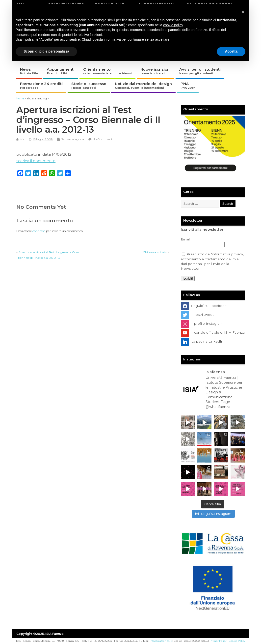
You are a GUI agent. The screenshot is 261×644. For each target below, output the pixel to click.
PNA (188, 85)
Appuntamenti (61, 71)
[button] (243, 12)
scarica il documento (36, 161)
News (29, 71)
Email (185, 239)
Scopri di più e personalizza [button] (46, 51)
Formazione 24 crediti (41, 85)
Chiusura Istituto (155, 252)
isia (22, 139)
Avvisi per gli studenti (200, 71)
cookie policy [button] (173, 25)
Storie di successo (89, 85)
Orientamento (107, 71)
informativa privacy (227, 254)
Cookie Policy (237, 641)
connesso (39, 231)
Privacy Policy (218, 641)
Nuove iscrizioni (156, 71)
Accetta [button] (231, 51)
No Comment (103, 139)
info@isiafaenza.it (161, 641)
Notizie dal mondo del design (143, 85)
